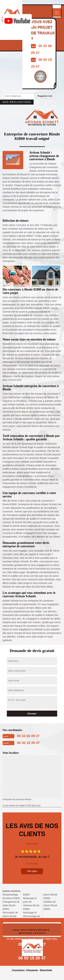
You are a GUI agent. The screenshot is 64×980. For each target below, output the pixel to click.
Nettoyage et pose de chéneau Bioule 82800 (31, 904)
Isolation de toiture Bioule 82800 (50, 905)
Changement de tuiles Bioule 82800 (11, 905)
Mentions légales (32, 933)
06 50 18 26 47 (28, 743)
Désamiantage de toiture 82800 (11, 896)
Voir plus (32, 871)
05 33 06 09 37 (28, 736)
